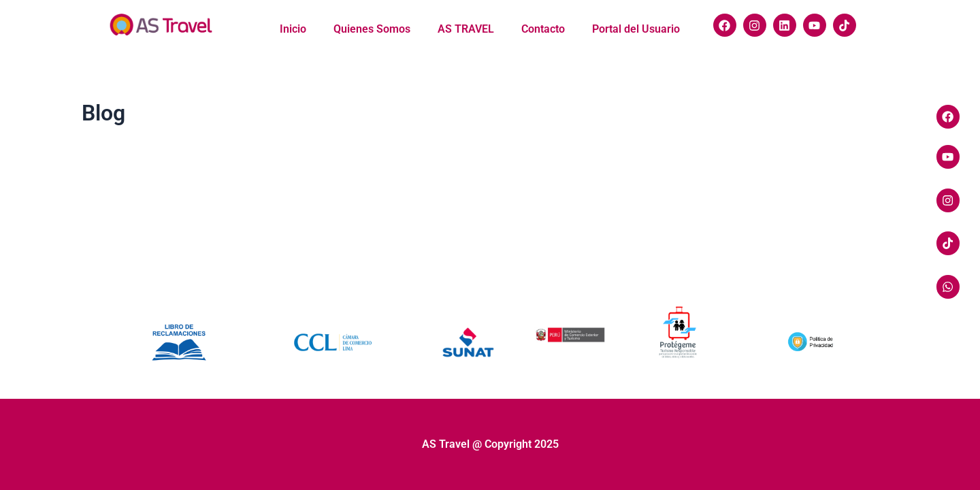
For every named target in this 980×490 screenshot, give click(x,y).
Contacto (543, 29)
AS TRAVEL (466, 29)
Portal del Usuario (636, 29)
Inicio (293, 29)
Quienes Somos (372, 29)
